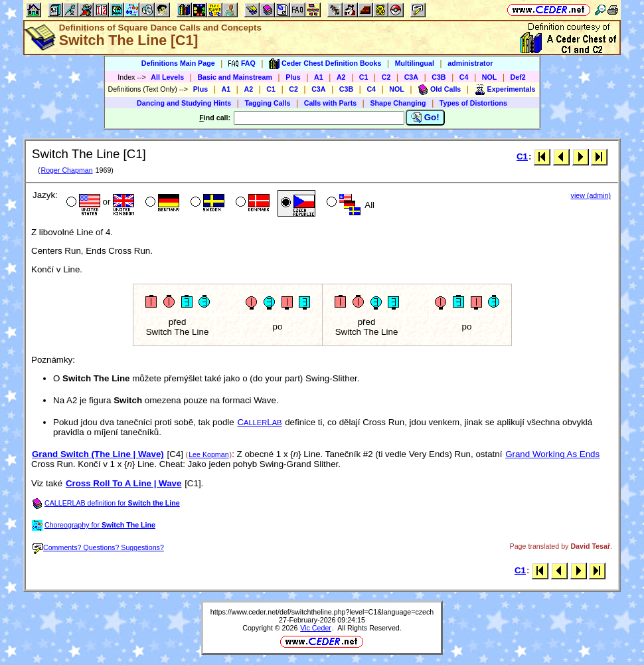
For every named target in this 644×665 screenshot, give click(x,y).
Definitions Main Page (178, 63)
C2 (386, 77)
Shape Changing (398, 103)
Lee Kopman (208, 454)
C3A (411, 77)
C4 (464, 77)
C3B (439, 77)
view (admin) (591, 195)
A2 (341, 77)
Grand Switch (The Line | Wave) (98, 454)
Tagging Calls (267, 103)
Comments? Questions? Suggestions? (98, 547)
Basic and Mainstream (235, 77)
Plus (293, 77)
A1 (319, 77)
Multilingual (415, 63)
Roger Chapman (66, 170)
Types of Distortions (473, 103)
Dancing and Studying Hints (184, 103)
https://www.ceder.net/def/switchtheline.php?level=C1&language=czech (322, 612)
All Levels (167, 77)
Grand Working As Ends (552, 454)
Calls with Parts (330, 103)
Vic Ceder (316, 628)
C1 (364, 77)
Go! (425, 118)
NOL (490, 77)
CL (259, 422)
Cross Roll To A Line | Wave (124, 483)
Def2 (518, 77)
